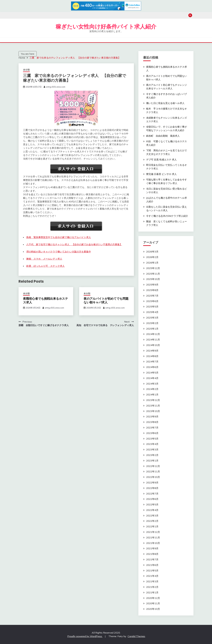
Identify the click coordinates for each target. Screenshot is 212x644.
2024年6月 (152, 367)
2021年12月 (153, 532)
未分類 (26, 70)
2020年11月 (153, 603)
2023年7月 (152, 428)
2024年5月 (152, 373)
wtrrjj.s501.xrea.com (56, 87)
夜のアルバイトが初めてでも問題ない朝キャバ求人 (106, 300)
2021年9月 (152, 548)
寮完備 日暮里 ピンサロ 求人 (161, 174)
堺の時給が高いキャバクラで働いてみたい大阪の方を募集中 (59, 252)
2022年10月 (153, 477)
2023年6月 (152, 433)
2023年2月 (152, 455)
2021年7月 (152, 559)
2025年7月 (152, 296)
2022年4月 (152, 510)
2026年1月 (152, 263)
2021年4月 (152, 576)
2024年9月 (152, 351)
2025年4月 (152, 312)
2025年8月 (152, 290)
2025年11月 (153, 274)
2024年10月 (153, 345)
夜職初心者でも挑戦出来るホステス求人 (45, 300)
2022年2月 (152, 521)
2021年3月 (152, 581)
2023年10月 (153, 411)
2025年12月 (153, 268)
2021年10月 (153, 543)
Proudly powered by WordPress (85, 636)
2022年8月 (152, 488)
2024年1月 (152, 395)
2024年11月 (153, 340)
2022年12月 (153, 466)
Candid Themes (136, 636)
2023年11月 (153, 406)
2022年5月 (152, 504)
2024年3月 (152, 384)
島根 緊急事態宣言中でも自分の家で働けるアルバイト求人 (59, 237)
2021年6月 (152, 565)
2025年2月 (152, 323)
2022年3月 (152, 516)
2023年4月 (152, 444)
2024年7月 (152, 362)
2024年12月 (153, 334)
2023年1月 (152, 461)
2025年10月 (153, 279)
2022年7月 (152, 494)
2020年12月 (153, 598)
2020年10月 (153, 609)
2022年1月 (152, 526)
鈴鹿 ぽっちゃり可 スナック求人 (45, 266)
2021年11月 (153, 537)
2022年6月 (152, 499)
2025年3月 (152, 318)
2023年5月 (152, 439)
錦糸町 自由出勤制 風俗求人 (163, 136)
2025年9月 (152, 285)
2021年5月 (152, 571)
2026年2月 (152, 257)
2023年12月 (153, 400)
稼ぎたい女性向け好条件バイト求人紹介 (106, 27)
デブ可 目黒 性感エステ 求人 (161, 160)
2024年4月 (152, 378)
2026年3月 (152, 252)
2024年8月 (152, 356)
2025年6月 (152, 301)
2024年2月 (152, 389)
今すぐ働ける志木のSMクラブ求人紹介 (167, 216)
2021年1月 (152, 592)
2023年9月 (152, 416)
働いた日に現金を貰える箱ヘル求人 (165, 103)
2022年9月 (152, 483)
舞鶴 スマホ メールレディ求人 (44, 259)
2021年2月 (152, 587)
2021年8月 (152, 554)
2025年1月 (152, 329)
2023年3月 (152, 450)
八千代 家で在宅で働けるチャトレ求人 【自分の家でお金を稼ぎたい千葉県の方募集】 (74, 244)
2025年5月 (152, 307)
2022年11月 (153, 471)
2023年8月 (152, 422)
